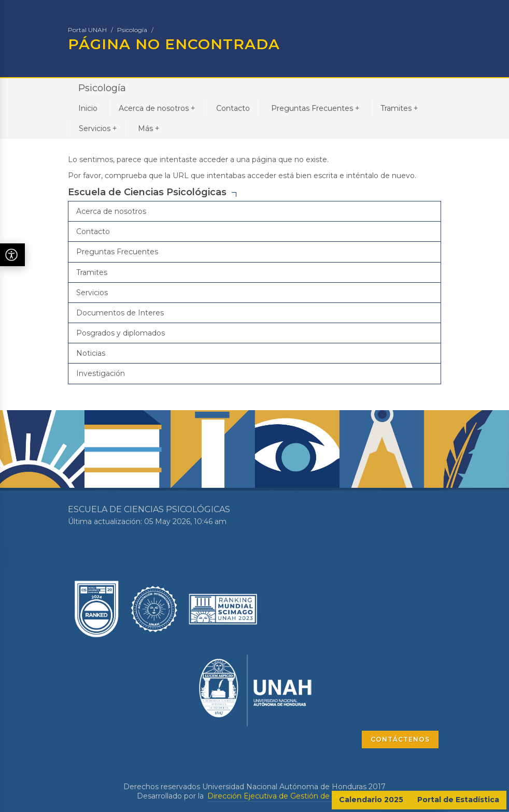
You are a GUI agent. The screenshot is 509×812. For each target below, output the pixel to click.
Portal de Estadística (458, 800)
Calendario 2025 (371, 800)
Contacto (233, 108)
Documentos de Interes (120, 313)
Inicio (88, 108)
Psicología (132, 30)
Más (149, 128)
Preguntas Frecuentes (315, 108)
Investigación (101, 373)
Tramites (399, 108)
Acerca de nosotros (157, 108)
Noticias (91, 353)
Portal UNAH (87, 30)
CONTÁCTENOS (400, 739)
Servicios (98, 128)
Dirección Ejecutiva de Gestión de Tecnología (289, 796)
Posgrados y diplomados (121, 333)
